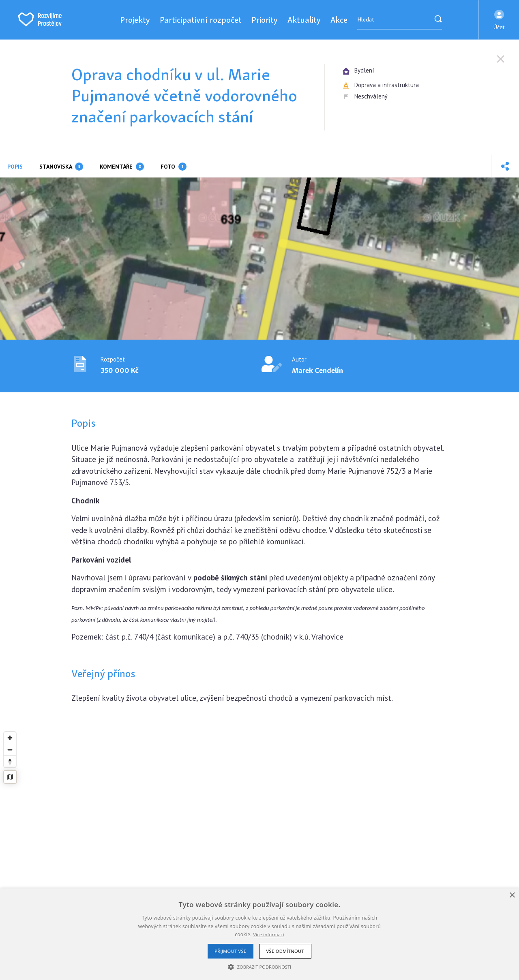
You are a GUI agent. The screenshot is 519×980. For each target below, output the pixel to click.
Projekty (135, 20)
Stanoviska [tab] (61, 167)
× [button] (512, 895)
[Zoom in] (10, 738)
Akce (339, 20)
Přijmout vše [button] (230, 951)
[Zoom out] (10, 750)
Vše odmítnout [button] (285, 951)
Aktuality (304, 20)
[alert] (259, 934)
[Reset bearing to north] (10, 761)
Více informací (269, 934)
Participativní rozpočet (201, 20)
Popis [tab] (15, 167)
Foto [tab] (174, 167)
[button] (499, 20)
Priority (265, 20)
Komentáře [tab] (122, 167)
